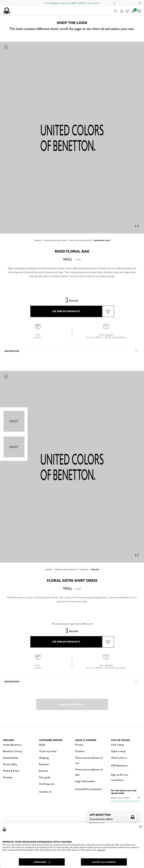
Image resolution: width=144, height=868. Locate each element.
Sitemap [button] (8, 777)
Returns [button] (44, 771)
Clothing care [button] (47, 784)
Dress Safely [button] (10, 764)
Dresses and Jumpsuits (67, 569)
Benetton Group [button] (13, 751)
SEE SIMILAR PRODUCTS (66, 311)
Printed (95, 569)
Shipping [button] (44, 758)
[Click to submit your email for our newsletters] (138, 798)
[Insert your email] (124, 798)
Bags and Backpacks (80, 240)
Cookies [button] (80, 751)
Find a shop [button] (117, 745)
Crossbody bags (102, 240)
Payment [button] (44, 764)
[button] (116, 11)
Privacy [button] (79, 745)
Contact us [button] (45, 791)
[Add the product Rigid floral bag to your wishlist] (108, 311)
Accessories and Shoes (56, 240)
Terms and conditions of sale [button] (89, 772)
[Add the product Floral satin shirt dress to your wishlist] (108, 642)
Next (114, 3)
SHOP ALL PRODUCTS (72, 704)
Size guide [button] (45, 777)
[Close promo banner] (140, 3)
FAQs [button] (42, 745)
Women (38, 240)
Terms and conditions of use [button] (89, 760)
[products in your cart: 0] (133, 11)
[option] (72, 138)
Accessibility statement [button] (89, 789)
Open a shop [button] (118, 751)
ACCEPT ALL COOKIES (104, 862)
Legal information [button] (85, 781)
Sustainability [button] (11, 758)
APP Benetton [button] (119, 765)
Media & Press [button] (11, 771)
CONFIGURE (42, 862)
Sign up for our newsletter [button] (120, 777)
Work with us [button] (119, 758)
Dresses (85, 569)
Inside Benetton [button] (12, 745)
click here (101, 850)
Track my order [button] (48, 751)
